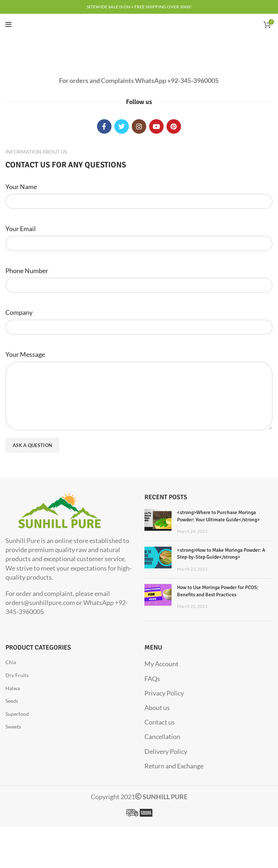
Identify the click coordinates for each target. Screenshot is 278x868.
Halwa (13, 688)
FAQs (152, 679)
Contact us (160, 722)
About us (157, 708)
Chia (11, 662)
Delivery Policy (166, 751)
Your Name (21, 187)
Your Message (25, 354)
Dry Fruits (17, 675)
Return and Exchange (174, 766)
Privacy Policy (164, 693)
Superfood (17, 714)
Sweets (13, 727)
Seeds (12, 701)
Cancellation (162, 736)
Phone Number (27, 271)
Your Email (21, 229)
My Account (161, 664)
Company (19, 312)
